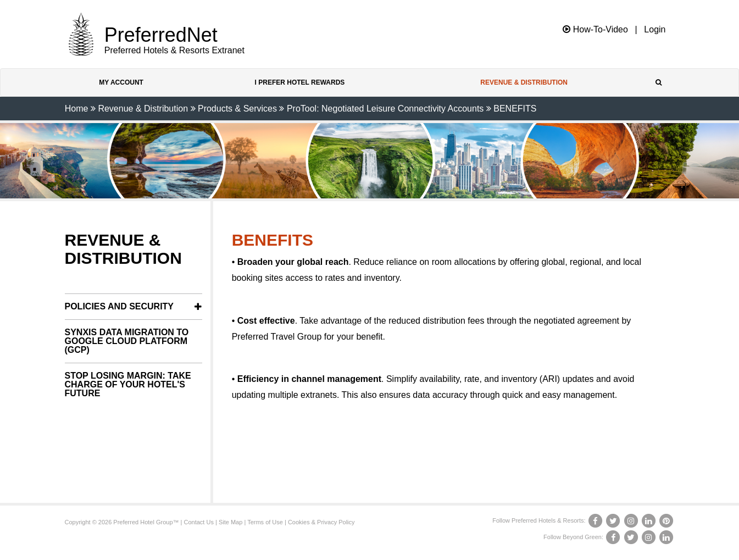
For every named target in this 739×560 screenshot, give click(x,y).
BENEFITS (515, 109)
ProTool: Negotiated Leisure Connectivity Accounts (385, 109)
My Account (121, 82)
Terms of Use (265, 522)
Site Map (230, 522)
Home (77, 109)
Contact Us (199, 522)
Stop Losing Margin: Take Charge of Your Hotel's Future (128, 384)
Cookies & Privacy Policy (321, 522)
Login (655, 30)
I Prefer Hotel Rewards (300, 82)
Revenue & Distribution (524, 82)
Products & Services (237, 109)
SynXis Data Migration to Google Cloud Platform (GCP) (127, 341)
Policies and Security (120, 306)
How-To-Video (595, 29)
